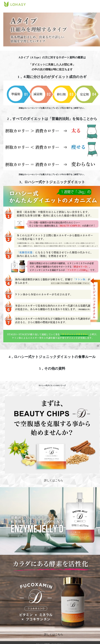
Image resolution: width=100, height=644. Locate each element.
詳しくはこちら (54, 480)
